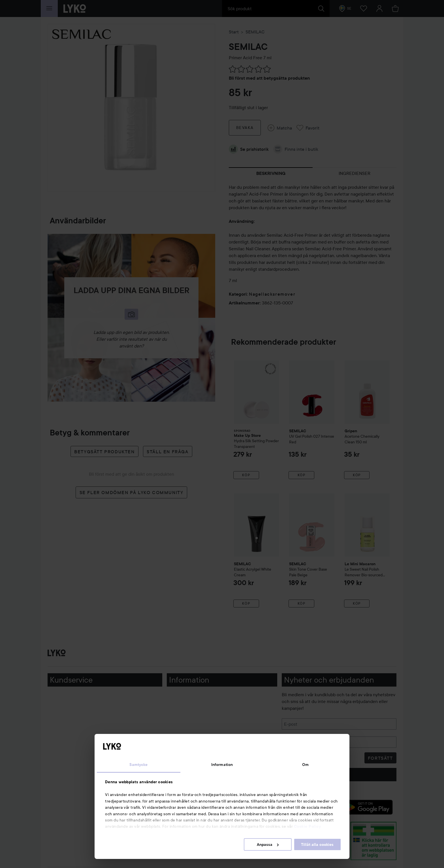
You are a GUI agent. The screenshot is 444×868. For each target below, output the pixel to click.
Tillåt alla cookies (317, 844)
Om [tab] (305, 765)
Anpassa (268, 844)
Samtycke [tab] (138, 765)
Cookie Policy (308, 826)
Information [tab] (222, 765)
